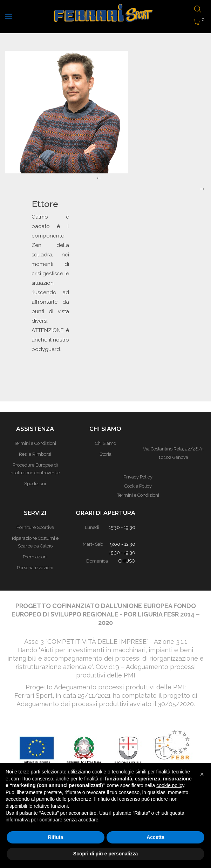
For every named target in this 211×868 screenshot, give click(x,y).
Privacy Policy (138, 477)
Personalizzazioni (35, 568)
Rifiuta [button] (56, 837)
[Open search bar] (198, 10)
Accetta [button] (155, 837)
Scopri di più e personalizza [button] (105, 854)
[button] (202, 774)
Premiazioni (35, 557)
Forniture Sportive (35, 527)
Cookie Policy (138, 486)
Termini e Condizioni (138, 495)
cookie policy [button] (170, 785)
